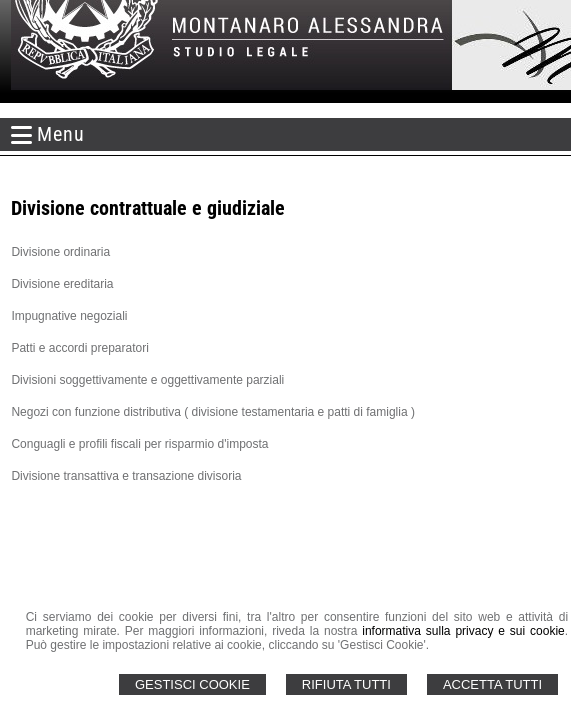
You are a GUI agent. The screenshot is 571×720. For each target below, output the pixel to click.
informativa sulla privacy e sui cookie (463, 631)
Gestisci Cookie (192, 684)
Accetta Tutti (492, 684)
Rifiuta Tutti (346, 684)
